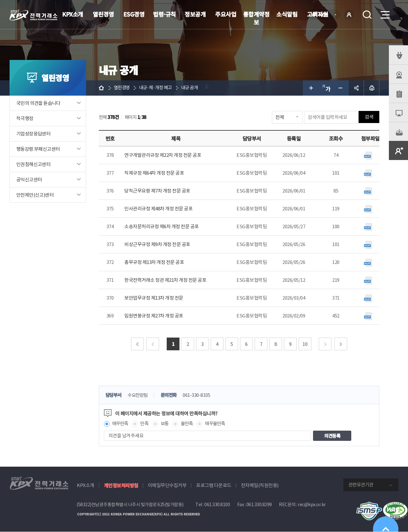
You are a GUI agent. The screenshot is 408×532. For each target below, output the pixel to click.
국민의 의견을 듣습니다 (38, 103)
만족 (146, 424)
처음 (137, 344)
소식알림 (287, 14)
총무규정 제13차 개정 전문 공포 (154, 262)
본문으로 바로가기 (0, 0)
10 (305, 344)
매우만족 (121, 424)
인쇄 (372, 88)
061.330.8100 (217, 505)
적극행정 (25, 118)
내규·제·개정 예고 (158, 88)
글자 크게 (310, 88)
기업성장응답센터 (33, 134)
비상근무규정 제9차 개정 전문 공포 (157, 244)
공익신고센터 (29, 180)
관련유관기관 (361, 485)
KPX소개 (73, 14)
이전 (153, 344)
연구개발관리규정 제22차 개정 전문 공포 (163, 155)
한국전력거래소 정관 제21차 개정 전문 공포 (165, 280)
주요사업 (226, 14)
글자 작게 (341, 88)
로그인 (349, 15)
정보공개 (195, 14)
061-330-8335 (201, 395)
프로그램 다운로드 (214, 486)
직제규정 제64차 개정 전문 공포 (154, 173)
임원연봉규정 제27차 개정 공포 (154, 316)
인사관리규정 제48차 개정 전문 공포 (158, 209)
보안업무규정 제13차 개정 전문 (154, 298)
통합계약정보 (256, 18)
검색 (367, 15)
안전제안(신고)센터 (35, 195)
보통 (167, 424)
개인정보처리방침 (121, 486)
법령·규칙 (164, 14)
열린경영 (103, 14)
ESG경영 (134, 14)
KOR (325, 15)
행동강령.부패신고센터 (38, 149)
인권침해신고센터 (33, 164)
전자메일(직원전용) (260, 486)
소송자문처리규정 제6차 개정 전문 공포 (162, 226)
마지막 (341, 344)
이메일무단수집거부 (167, 486)
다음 (325, 344)
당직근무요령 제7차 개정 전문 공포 (157, 191)
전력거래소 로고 (33, 15)
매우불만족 (220, 424)
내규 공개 (194, 88)
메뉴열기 (384, 13)
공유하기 (356, 88)
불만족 (190, 424)
